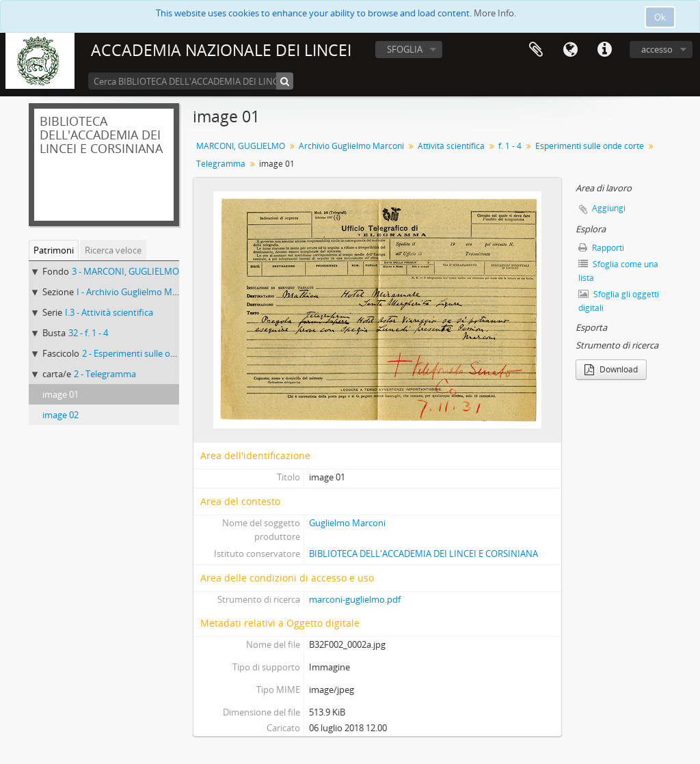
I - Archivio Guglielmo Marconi (137, 292)
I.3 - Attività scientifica (109, 312)
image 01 (60, 394)
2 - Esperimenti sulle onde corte (146, 353)
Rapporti (601, 248)
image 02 (60, 415)
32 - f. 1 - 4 (88, 333)
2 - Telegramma (105, 374)
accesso (657, 49)
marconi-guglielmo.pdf (355, 599)
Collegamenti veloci (604, 50)
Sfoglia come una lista (618, 271)
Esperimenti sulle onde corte (590, 146)
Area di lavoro (536, 50)
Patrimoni (54, 250)
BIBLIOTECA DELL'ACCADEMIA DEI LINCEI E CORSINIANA (423, 554)
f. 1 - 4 (510, 146)
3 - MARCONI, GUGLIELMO (125, 271)
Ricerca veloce (113, 250)
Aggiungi (609, 208)
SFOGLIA (405, 49)
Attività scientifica (451, 146)
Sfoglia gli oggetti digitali (619, 301)
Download (611, 369)
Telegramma (221, 164)
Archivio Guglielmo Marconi (351, 146)
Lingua (570, 50)
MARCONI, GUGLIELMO (241, 146)
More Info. (495, 13)
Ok (660, 17)
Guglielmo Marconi (347, 523)
